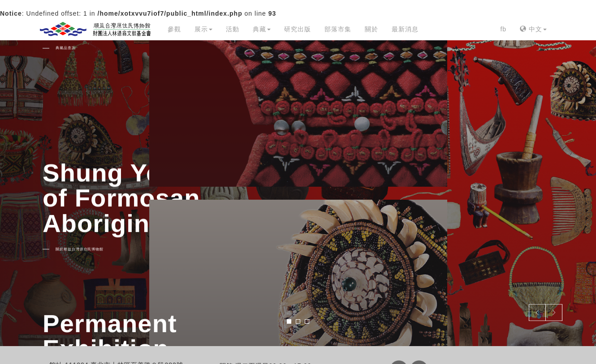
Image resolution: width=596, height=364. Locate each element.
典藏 (262, 29)
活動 (233, 29)
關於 (371, 29)
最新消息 (405, 29)
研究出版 (298, 29)
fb (503, 29)
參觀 (174, 29)
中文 (533, 29)
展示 (203, 29)
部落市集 (338, 29)
